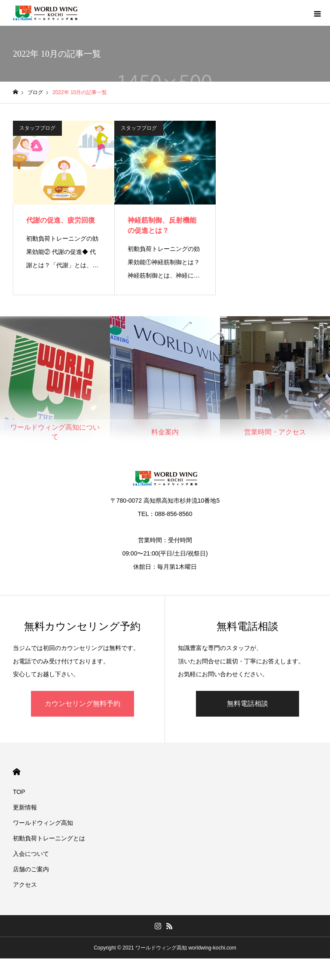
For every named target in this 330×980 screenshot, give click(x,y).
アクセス (25, 885)
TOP (19, 792)
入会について (31, 854)
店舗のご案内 (31, 869)
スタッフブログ (37, 128)
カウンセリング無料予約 (82, 704)
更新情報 (25, 807)
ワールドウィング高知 (43, 823)
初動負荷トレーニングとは (49, 838)
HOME (17, 772)
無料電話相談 (247, 704)
